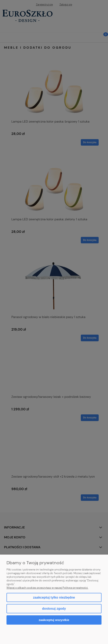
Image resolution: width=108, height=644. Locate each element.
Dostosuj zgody (54, 609)
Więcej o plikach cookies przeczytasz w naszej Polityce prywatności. (47, 588)
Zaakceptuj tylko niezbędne (54, 597)
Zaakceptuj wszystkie (54, 620)
